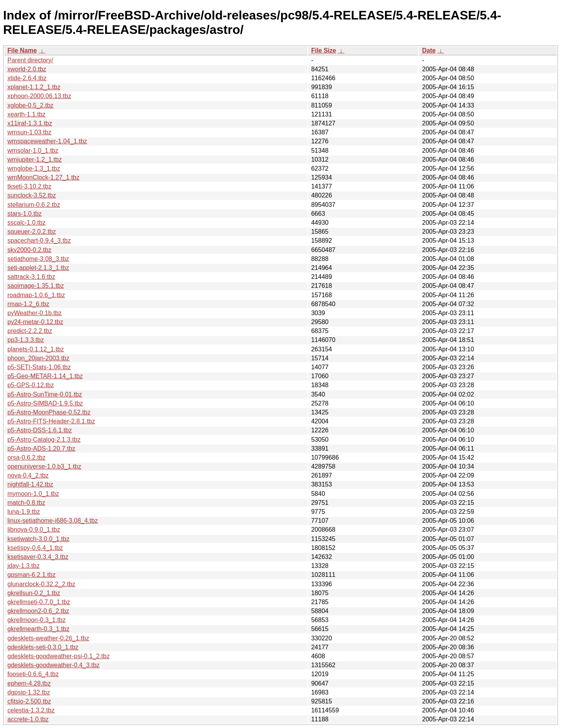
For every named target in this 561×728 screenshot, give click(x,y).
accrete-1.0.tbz (28, 719)
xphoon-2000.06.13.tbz (39, 96)
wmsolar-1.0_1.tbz (33, 151)
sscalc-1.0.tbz (26, 223)
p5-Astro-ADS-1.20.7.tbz (41, 449)
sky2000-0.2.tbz (29, 250)
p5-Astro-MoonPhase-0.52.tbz (49, 412)
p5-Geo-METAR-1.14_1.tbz (45, 376)
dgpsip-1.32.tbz (29, 692)
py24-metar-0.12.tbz (35, 322)
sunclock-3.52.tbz (32, 195)
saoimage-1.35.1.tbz (36, 286)
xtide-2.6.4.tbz (27, 78)
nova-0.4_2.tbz (28, 475)
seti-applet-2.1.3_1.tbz (38, 268)
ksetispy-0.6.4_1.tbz (35, 548)
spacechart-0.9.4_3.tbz (39, 241)
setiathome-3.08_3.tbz (38, 259)
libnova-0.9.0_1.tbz (34, 530)
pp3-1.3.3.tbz (26, 340)
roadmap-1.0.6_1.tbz (36, 295)
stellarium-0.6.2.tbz (34, 205)
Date (429, 50)
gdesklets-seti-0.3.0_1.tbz (43, 647)
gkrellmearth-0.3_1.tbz (38, 629)
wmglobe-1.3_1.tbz (34, 168)
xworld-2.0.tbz (27, 69)
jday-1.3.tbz (24, 566)
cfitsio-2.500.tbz (29, 701)
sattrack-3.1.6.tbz (31, 277)
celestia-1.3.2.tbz (31, 710)
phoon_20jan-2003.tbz (38, 358)
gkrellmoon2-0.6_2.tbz (38, 611)
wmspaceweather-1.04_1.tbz (47, 141)
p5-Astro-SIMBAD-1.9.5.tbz (45, 403)
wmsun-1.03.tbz (29, 132)
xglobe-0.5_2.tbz (30, 105)
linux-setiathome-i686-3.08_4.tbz (53, 521)
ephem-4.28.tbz (29, 683)
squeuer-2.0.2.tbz (32, 232)
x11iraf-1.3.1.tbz (30, 123)
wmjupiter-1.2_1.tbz (35, 160)
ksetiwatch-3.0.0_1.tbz (38, 539)
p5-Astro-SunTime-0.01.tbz (45, 394)
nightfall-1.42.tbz (30, 484)
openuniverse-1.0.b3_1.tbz (44, 466)
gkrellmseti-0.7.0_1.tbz (39, 602)
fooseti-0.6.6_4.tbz (33, 674)
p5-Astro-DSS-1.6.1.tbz (40, 430)
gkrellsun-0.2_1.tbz (34, 593)
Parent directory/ (30, 60)
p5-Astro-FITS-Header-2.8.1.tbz (51, 421)
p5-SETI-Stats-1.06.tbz (39, 367)
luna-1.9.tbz (24, 512)
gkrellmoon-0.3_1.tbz (36, 620)
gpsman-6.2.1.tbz (32, 575)
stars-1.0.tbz (25, 214)
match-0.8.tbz (26, 503)
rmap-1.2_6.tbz (28, 304)
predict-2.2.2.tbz (30, 331)
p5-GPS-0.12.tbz (31, 385)
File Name (22, 50)
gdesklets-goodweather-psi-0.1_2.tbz (58, 656)
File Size (324, 50)
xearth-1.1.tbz (26, 114)
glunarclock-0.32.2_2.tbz (41, 584)
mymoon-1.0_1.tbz (33, 494)
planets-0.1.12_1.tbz (36, 349)
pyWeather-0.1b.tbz (34, 313)
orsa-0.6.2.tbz (26, 457)
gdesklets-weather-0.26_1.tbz (48, 638)
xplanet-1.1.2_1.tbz (34, 87)
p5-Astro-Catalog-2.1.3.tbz (44, 440)
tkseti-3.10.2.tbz (29, 186)
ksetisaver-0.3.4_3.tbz (38, 557)
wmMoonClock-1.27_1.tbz (43, 177)
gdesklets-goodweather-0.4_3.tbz (54, 665)
